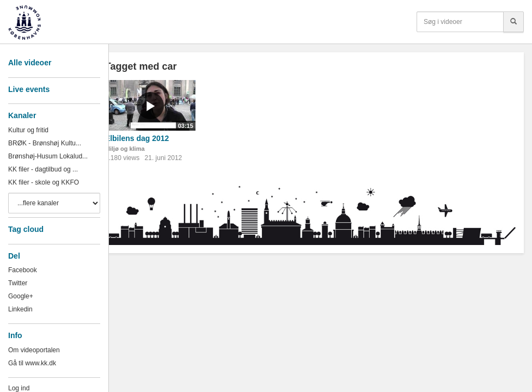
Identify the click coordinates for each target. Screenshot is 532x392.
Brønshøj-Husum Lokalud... (48, 156)
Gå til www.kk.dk (32, 363)
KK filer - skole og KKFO (44, 182)
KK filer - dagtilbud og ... (43, 169)
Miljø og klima (125, 149)
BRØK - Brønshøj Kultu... (45, 143)
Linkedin (20, 309)
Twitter (18, 283)
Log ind (19, 388)
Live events (29, 89)
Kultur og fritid (28, 130)
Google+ (21, 296)
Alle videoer (30, 63)
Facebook (23, 270)
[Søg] (513, 22)
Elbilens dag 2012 (137, 138)
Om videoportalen (34, 350)
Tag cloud (26, 229)
